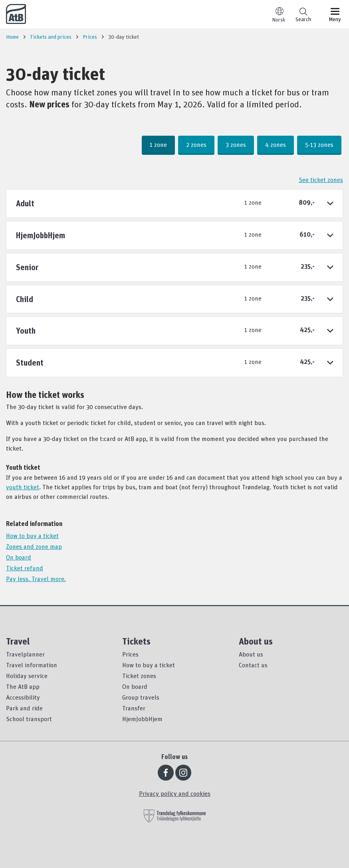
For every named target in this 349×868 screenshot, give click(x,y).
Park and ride (24, 708)
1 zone (158, 144)
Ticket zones (139, 676)
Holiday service (27, 676)
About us (251, 654)
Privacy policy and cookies (175, 793)
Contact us (253, 665)
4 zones (276, 144)
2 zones (196, 144)
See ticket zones (321, 180)
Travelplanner (25, 654)
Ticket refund (25, 568)
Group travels (141, 697)
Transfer (134, 708)
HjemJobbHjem (142, 719)
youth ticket (23, 487)
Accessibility (23, 697)
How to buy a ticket (32, 536)
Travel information (32, 665)
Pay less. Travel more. (36, 579)
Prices (130, 654)
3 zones (236, 144)
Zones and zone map (34, 546)
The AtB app (23, 686)
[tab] (174, 204)
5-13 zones (319, 144)
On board (19, 557)
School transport (29, 719)
